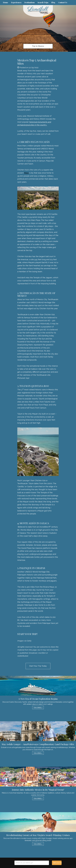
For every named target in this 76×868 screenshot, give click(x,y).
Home (6, 2)
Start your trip (57, 863)
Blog (53, 2)
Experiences (16, 2)
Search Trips (43, 2)
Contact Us (63, 2)
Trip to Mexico (38, 46)
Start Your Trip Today (38, 666)
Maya (26, 173)
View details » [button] (38, 707)
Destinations (29, 2)
